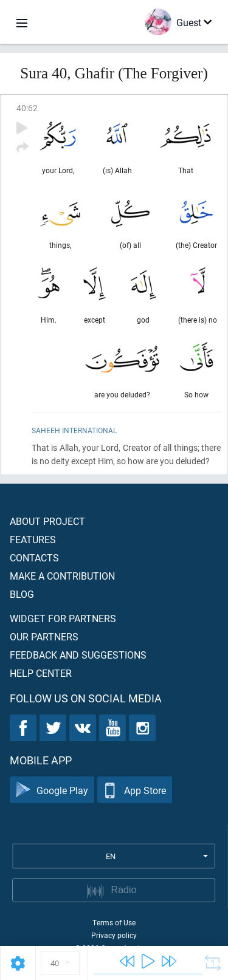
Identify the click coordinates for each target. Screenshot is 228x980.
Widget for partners (63, 618)
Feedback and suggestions (78, 655)
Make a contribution (62, 576)
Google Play (52, 790)
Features (33, 539)
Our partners (44, 636)
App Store (135, 790)
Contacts (34, 557)
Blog (22, 594)
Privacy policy (114, 935)
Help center (41, 673)
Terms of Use (114, 922)
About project (47, 521)
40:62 (27, 108)
